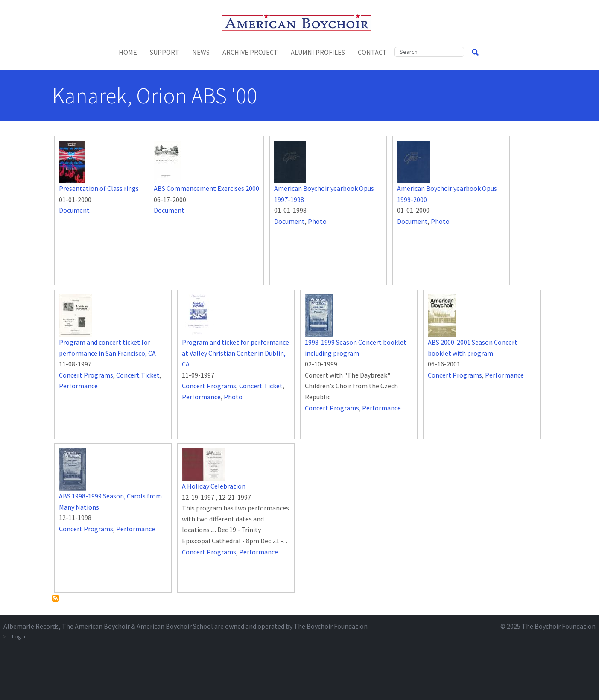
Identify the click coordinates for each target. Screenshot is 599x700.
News (201, 52)
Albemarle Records (31, 626)
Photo (317, 221)
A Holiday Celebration (214, 486)
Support (165, 52)
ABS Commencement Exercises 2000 (206, 188)
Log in (19, 636)
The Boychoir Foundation (559, 626)
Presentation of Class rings (99, 188)
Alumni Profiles (318, 52)
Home (128, 52)
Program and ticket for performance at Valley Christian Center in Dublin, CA (235, 353)
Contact (372, 52)
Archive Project (250, 52)
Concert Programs (86, 375)
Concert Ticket (138, 375)
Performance (78, 386)
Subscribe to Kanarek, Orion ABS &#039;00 (56, 598)
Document (74, 210)
